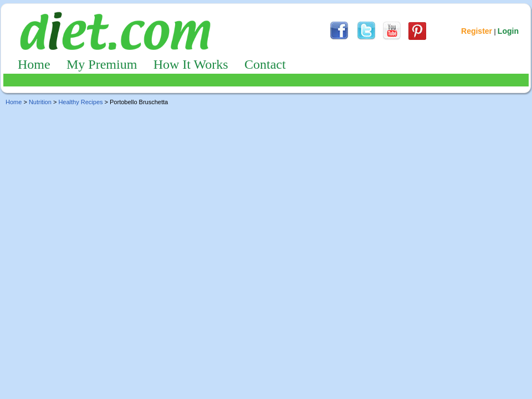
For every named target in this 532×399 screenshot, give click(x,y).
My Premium (102, 64)
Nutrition (40, 102)
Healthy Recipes (80, 102)
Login (508, 31)
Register (477, 31)
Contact (265, 64)
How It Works (191, 64)
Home (34, 64)
